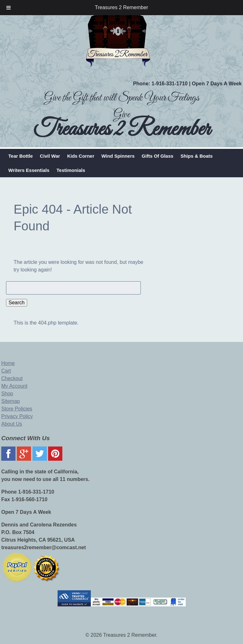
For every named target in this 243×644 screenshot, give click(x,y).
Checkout (12, 378)
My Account (14, 386)
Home (8, 363)
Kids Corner (81, 156)
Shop (7, 394)
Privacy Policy (17, 416)
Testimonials (71, 170)
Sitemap (11, 401)
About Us (12, 424)
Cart (6, 371)
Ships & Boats (196, 156)
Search (17, 303)
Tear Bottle (20, 156)
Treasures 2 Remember (121, 7)
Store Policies (17, 409)
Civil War (50, 156)
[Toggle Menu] (9, 8)
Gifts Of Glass (158, 156)
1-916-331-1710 (170, 84)
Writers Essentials (29, 170)
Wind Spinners (118, 156)
